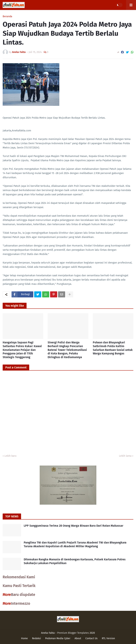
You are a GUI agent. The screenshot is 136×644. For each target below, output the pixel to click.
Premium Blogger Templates (73, 633)
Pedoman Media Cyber (58, 638)
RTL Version (108, 638)
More (7, 595)
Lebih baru (10, 456)
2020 (92, 633)
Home (24, 638)
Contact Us (91, 638)
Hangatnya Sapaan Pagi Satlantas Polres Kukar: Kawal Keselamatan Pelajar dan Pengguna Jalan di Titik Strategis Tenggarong (22, 350)
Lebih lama (125, 456)
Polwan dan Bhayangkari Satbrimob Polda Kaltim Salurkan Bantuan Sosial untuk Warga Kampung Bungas (113, 348)
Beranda (7, 17)
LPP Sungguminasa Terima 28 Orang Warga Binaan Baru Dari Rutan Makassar (73, 526)
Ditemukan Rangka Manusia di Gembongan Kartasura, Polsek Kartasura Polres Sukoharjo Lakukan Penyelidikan (75, 561)
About (78, 638)
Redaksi (36, 638)
